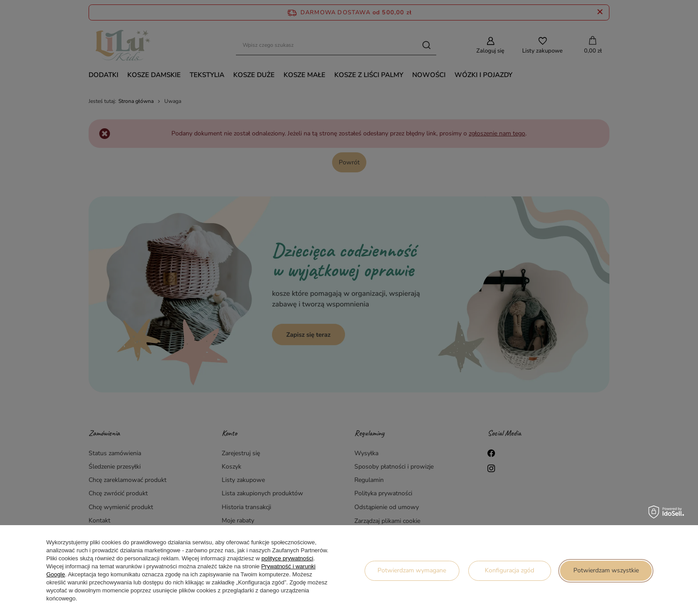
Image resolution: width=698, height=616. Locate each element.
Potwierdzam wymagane (412, 570)
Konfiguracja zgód (509, 570)
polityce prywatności (287, 558)
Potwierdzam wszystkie (606, 570)
